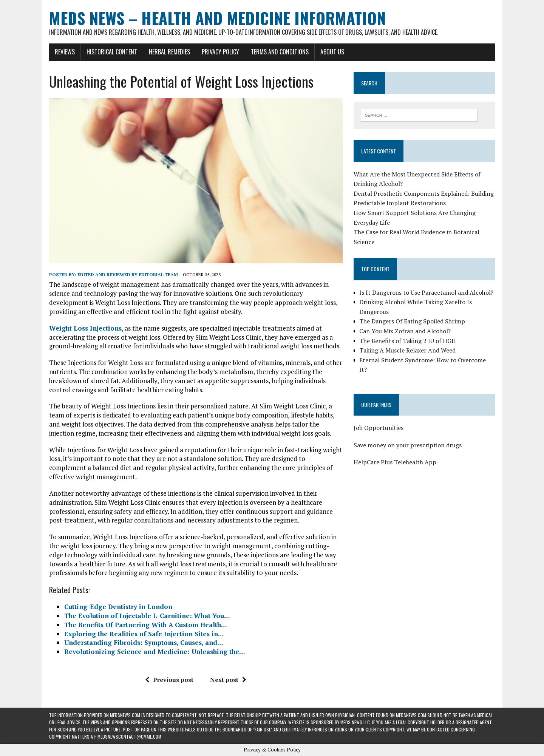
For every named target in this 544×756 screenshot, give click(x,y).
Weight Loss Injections (85, 328)
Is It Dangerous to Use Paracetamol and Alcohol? (426, 292)
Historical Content (112, 52)
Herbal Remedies (169, 52)
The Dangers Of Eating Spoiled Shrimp (412, 321)
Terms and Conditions (280, 52)
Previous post (169, 680)
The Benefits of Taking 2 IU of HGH (408, 341)
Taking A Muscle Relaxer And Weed (407, 350)
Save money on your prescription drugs (408, 445)
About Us (332, 52)
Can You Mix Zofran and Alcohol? (405, 331)
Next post (228, 680)
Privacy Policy (220, 52)
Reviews (65, 52)
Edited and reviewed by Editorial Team (128, 274)
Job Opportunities (379, 428)
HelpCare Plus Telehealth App (395, 462)
